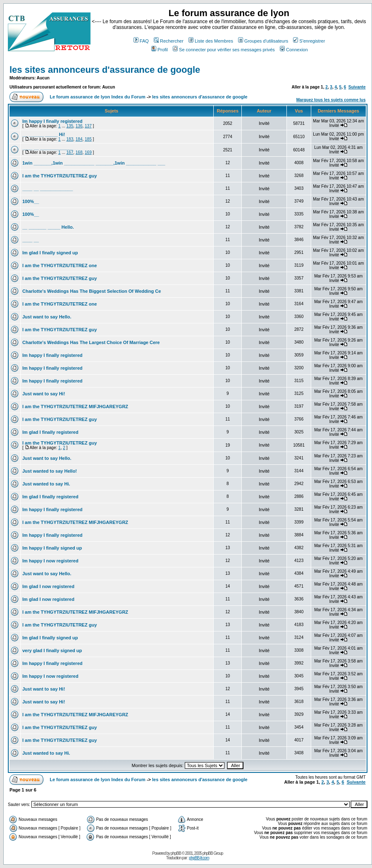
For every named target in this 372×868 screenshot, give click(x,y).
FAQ (141, 41)
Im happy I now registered (50, 561)
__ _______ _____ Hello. (48, 227)
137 (88, 126)
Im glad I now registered (48, 586)
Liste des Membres (211, 41)
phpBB (176, 853)
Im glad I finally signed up (50, 253)
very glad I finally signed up (52, 650)
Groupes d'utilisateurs (263, 41)
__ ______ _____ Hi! (44, 134)
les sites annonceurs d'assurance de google (105, 70)
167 (70, 152)
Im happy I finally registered (52, 121)
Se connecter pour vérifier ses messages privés (224, 50)
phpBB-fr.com (199, 858)
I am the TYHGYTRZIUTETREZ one (60, 265)
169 (88, 152)
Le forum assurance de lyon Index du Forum (98, 97)
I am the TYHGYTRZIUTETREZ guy (60, 176)
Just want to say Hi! (44, 394)
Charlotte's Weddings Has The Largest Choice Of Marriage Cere (91, 342)
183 (70, 139)
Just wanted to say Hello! (50, 471)
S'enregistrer (309, 41)
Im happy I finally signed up (52, 548)
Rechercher (169, 41)
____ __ (31, 240)
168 (79, 152)
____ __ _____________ (48, 148)
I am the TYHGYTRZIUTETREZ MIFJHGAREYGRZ (75, 407)
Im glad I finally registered (50, 432)
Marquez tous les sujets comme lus (331, 100)
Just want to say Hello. (47, 317)
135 (70, 126)
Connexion (294, 50)
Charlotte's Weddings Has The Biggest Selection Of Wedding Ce (92, 291)
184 (79, 139)
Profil (160, 50)
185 (88, 139)
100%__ (31, 201)
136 (79, 126)
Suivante (357, 87)
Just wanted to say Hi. (46, 484)
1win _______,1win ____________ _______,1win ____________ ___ (94, 163)
